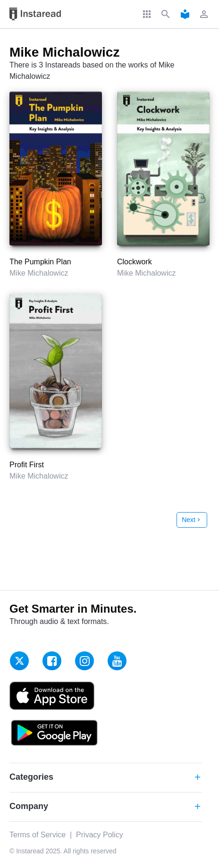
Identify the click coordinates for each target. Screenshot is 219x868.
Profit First (27, 465)
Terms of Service (38, 835)
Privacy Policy (100, 835)
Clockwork (135, 262)
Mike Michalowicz (39, 273)
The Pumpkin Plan (40, 262)
